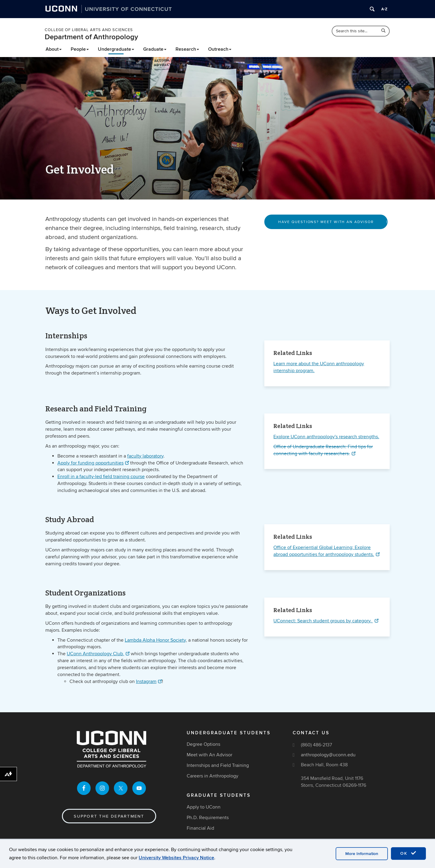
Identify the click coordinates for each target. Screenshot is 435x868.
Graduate (155, 49)
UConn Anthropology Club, (98, 654)
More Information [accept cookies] (362, 854)
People (80, 49)
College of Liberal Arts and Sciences (89, 30)
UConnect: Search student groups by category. (326, 621)
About (54, 49)
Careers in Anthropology (213, 776)
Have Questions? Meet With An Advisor (326, 222)
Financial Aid (200, 828)
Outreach (220, 49)
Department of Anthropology (91, 37)
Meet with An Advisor (209, 755)
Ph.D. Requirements (208, 818)
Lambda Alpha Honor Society (155, 640)
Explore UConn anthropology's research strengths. (326, 437)
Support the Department (109, 816)
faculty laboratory (145, 456)
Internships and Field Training (218, 765)
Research (187, 49)
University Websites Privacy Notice (176, 858)
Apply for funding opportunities (93, 463)
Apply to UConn (204, 807)
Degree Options (203, 744)
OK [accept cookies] (408, 853)
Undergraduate (116, 49)
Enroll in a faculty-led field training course (101, 477)
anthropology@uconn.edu (328, 755)
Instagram (149, 681)
